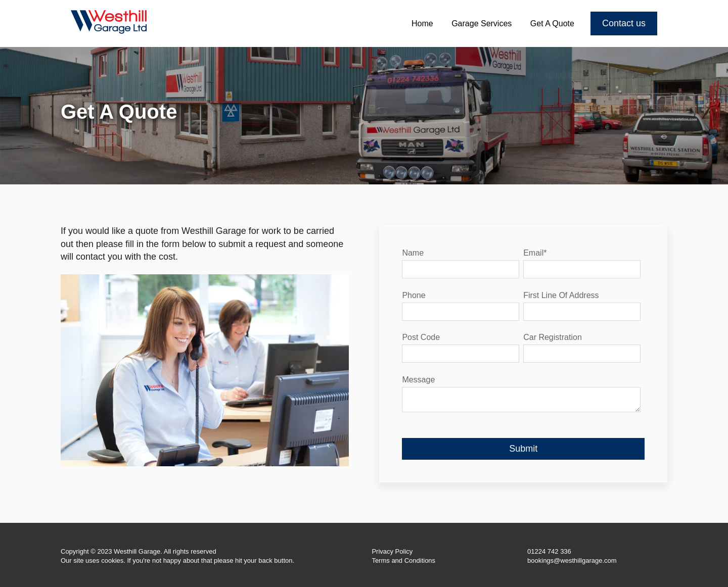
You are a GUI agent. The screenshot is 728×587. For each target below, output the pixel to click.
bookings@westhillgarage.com (572, 560)
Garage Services (482, 23)
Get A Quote (552, 23)
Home (422, 23)
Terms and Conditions (403, 560)
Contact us (624, 23)
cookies (112, 560)
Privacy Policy (392, 551)
